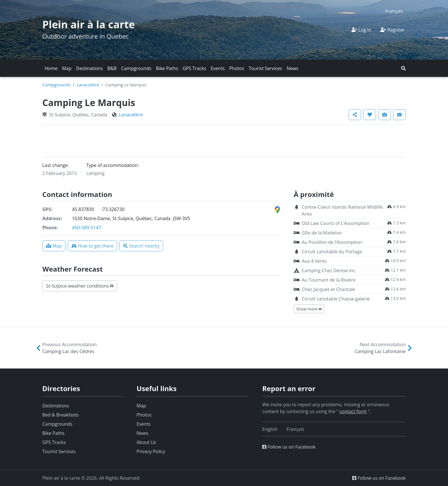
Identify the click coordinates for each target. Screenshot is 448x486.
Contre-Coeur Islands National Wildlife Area (342, 210)
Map (67, 68)
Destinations (89, 68)
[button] (403, 68)
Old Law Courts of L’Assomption (336, 223)
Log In (361, 30)
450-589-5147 (87, 228)
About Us (146, 442)
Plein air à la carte (89, 24)
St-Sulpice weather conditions (80, 286)
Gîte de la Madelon (322, 233)
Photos (237, 68)
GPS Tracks (194, 68)
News (292, 68)
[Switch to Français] (394, 11)
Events (218, 68)
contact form (353, 411)
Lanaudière (88, 85)
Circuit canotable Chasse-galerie (336, 299)
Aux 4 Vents (314, 261)
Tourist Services (265, 68)
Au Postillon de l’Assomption (332, 242)
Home (51, 68)
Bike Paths (167, 68)
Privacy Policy (151, 451)
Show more (309, 309)
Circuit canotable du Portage (332, 252)
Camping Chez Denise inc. (329, 270)
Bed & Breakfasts (60, 415)
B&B (112, 68)
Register (392, 30)
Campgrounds (136, 68)
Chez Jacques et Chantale (328, 289)
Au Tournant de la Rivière (329, 280)
